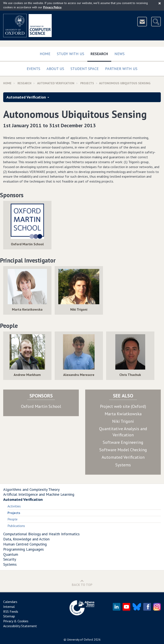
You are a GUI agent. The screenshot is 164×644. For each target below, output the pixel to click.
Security (10, 559)
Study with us (70, 54)
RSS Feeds (11, 611)
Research (101, 53)
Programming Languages (23, 549)
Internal (9, 607)
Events (33, 69)
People (12, 519)
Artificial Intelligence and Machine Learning (39, 494)
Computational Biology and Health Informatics (41, 534)
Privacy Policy (52, 7)
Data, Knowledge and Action (26, 539)
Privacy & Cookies (16, 621)
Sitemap (9, 616)
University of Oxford (80, 640)
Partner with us (121, 69)
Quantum (11, 554)
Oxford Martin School (41, 406)
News (119, 54)
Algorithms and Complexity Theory (31, 489)
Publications (16, 526)
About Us (55, 69)
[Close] (160, 3)
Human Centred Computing (25, 544)
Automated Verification (56, 83)
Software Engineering (123, 442)
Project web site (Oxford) (123, 406)
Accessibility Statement (20, 626)
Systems (123, 465)
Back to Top (82, 583)
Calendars (10, 602)
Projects (87, 83)
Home (45, 54)
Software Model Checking (123, 450)
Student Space (85, 69)
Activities (14, 506)
